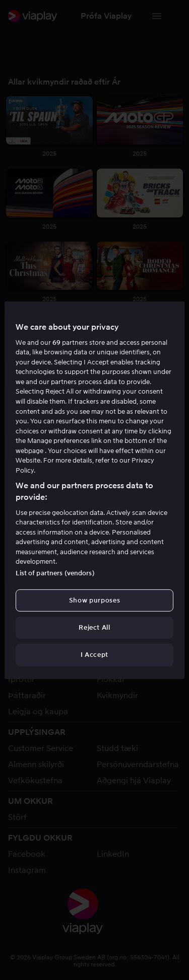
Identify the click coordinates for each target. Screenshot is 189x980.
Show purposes (94, 600)
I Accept (94, 655)
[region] (94, 490)
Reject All (94, 627)
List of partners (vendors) (55, 573)
